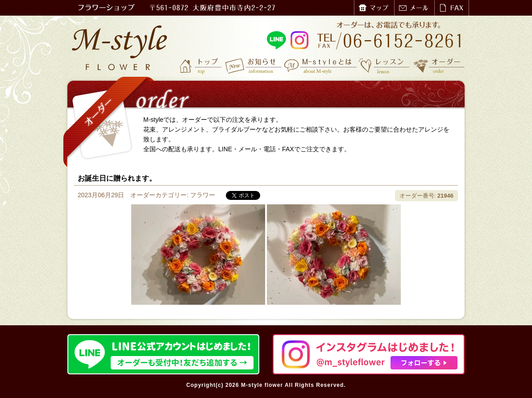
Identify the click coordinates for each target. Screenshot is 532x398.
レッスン (384, 66)
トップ (201, 66)
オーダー (439, 66)
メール (414, 8)
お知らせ (254, 66)
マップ (374, 8)
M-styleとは (321, 66)
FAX (451, 8)
